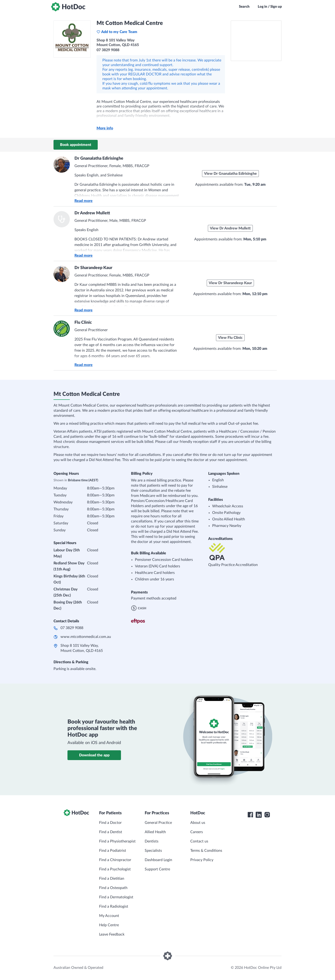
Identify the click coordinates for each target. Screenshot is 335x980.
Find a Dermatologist (116, 897)
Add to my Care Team (117, 32)
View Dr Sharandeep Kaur (230, 283)
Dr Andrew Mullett (92, 213)
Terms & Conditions (206, 851)
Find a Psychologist (115, 869)
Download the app (94, 755)
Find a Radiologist (114, 906)
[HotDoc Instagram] (267, 815)
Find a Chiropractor (115, 860)
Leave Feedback (112, 934)
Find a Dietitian (112, 879)
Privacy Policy (202, 860)
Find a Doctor (110, 823)
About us (198, 823)
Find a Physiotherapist (117, 841)
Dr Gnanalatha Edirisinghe (99, 158)
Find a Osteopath (113, 888)
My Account (109, 916)
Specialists (153, 851)
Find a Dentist (111, 832)
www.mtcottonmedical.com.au (86, 637)
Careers (197, 832)
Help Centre (109, 925)
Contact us (199, 841)
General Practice (158, 823)
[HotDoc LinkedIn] (259, 815)
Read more (84, 201)
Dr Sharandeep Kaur (93, 268)
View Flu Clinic (230, 338)
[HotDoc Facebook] (250, 815)
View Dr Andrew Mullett (230, 228)
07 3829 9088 (72, 628)
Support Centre (157, 869)
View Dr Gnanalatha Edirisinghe (230, 174)
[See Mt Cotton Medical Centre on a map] (256, 41)
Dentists (152, 841)
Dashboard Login (158, 860)
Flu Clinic (83, 323)
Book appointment (76, 145)
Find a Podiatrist (113, 851)
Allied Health (155, 832)
